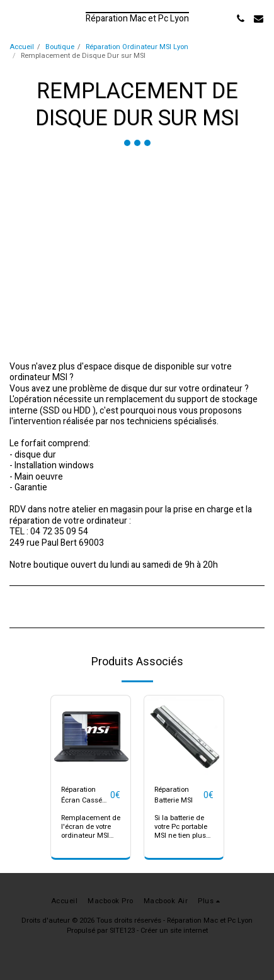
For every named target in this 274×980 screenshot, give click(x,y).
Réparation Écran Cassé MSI (82, 796)
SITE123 (122, 931)
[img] (91, 735)
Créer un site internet (174, 931)
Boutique (60, 47)
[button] (14, 18)
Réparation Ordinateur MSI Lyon (137, 47)
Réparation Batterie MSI (174, 795)
